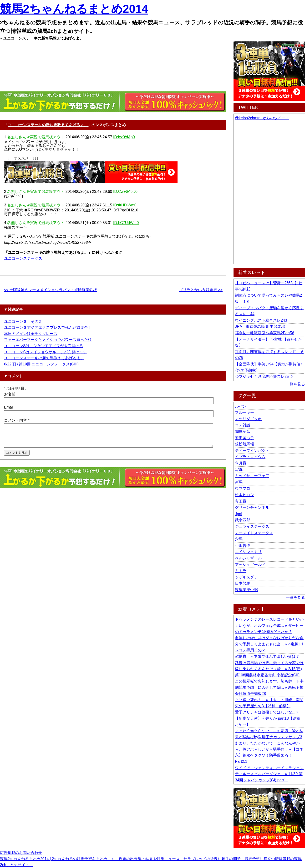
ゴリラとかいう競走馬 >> (201, 290)
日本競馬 (243, 583)
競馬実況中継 (246, 590)
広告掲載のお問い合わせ (21, 853)
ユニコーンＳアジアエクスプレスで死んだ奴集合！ (48, 327)
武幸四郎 (243, 520)
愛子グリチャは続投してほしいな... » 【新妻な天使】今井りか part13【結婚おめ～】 (268, 718)
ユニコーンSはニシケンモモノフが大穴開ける (43, 346)
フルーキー (244, 412)
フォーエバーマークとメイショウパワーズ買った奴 (48, 340)
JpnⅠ (239, 514)
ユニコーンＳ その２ (23, 322)
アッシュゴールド (250, 565)
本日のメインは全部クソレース (31, 334)
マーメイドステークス (254, 533)
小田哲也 (243, 546)
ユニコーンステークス (23, 258)
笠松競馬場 (244, 444)
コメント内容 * (17, 420)
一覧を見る (295, 384)
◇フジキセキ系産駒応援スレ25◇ (264, 377)
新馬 (239, 482)
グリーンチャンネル (252, 507)
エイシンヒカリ (248, 552)
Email (9, 407)
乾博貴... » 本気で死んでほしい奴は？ (267, 656)
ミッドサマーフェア (252, 476)
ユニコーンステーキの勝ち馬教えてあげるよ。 (48, 125)
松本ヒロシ (244, 495)
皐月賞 (241, 463)
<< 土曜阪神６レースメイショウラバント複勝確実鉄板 (50, 290)
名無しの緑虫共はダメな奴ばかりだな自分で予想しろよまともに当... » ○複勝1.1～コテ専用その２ (269, 644)
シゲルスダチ (246, 577)
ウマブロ (243, 488)
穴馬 (239, 539)
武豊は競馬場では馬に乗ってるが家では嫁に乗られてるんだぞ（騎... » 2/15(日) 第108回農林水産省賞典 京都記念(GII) (269, 669)
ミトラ (241, 571)
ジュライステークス (252, 526)
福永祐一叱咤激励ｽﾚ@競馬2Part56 (264, 333)
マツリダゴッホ (248, 419)
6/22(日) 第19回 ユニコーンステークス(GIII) (41, 364)
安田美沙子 (244, 438)
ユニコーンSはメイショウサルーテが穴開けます (45, 352)
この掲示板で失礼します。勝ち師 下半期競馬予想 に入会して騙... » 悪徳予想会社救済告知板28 (269, 687)
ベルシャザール (248, 558)
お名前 (10, 394)
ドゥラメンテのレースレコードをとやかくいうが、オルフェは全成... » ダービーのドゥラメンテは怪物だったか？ (269, 625)
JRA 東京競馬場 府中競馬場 (260, 327)
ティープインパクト (252, 451)
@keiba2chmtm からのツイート (262, 118)
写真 (239, 470)
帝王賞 (241, 501)
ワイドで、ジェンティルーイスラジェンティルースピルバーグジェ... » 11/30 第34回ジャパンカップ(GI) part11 (269, 774)
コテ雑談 (243, 425)
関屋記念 (243, 432)
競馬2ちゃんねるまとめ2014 (74, 9)
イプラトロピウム (250, 457)
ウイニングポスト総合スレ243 (261, 320)
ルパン (241, 406)
